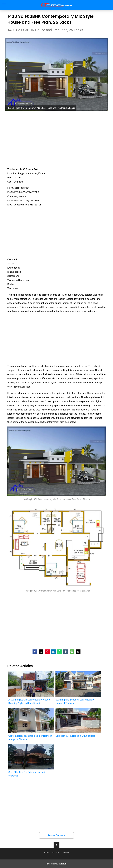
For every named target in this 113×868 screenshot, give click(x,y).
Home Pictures (57, 5)
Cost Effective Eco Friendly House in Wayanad (31, 761)
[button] (35, 652)
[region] (56, 139)
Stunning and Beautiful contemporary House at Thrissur (78, 688)
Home (46, 853)
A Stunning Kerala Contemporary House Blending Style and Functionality (31, 688)
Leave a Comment (57, 835)
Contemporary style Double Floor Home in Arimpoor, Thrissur (31, 724)
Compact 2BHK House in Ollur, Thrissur (78, 722)
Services (66, 853)
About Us (56, 853)
